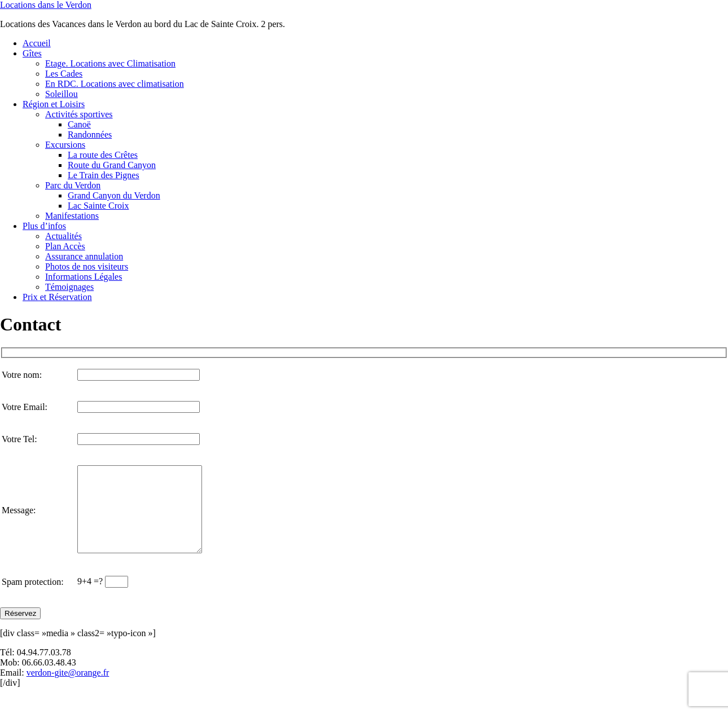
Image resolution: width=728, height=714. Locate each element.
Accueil (37, 43)
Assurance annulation (84, 256)
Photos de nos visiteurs (87, 266)
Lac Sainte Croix (98, 206)
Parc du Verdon (73, 185)
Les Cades (64, 74)
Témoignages (69, 287)
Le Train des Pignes (104, 175)
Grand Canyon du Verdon (114, 195)
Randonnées (90, 135)
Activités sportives (79, 114)
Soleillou (62, 94)
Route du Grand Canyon (112, 165)
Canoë (79, 124)
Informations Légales (84, 277)
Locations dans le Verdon (46, 5)
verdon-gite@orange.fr (68, 689)
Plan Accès (65, 246)
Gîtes (32, 53)
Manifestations (72, 216)
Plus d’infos (44, 226)
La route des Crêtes (103, 155)
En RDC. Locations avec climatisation (115, 84)
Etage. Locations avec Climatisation (110, 63)
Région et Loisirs (54, 104)
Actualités (63, 236)
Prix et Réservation (57, 297)
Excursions (65, 145)
